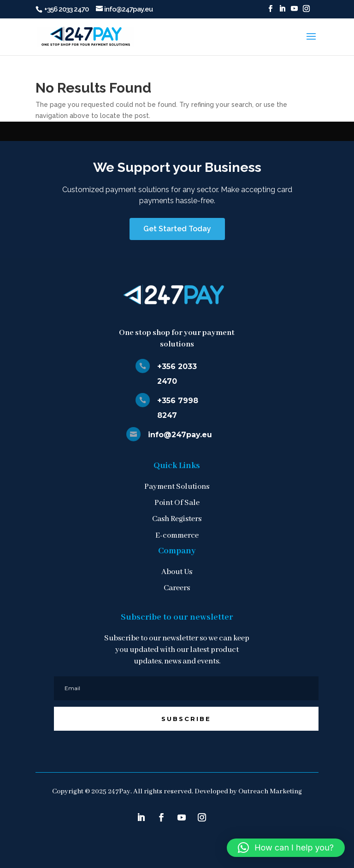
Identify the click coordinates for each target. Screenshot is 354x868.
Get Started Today (177, 229)
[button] (286, 848)
